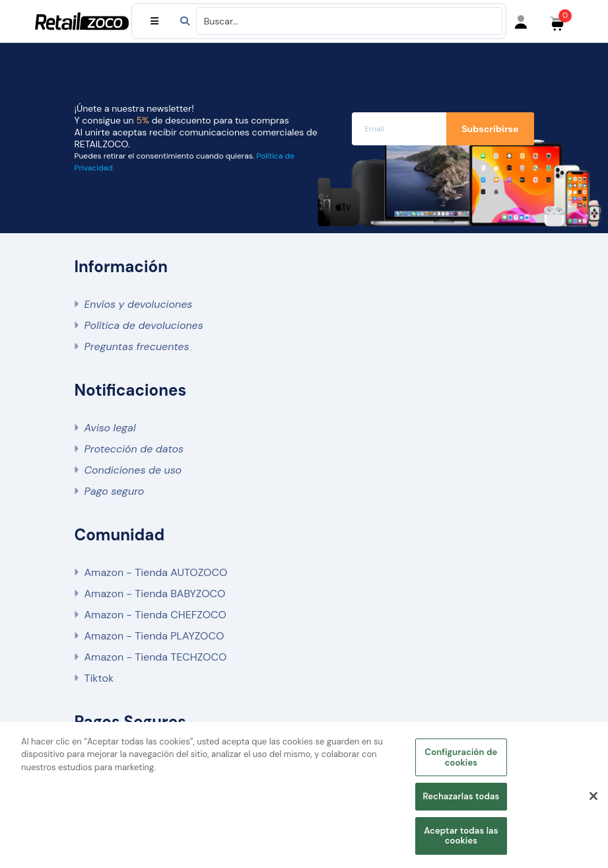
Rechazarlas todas (461, 798)
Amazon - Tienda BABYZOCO (155, 594)
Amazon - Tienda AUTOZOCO (156, 572)
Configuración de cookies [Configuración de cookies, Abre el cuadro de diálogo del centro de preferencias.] (461, 759)
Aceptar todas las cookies (461, 837)
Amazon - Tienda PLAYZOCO (154, 636)
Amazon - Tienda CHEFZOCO (155, 615)
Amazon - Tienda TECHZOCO (156, 657)
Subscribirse (490, 129)
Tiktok (99, 678)
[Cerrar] (593, 797)
